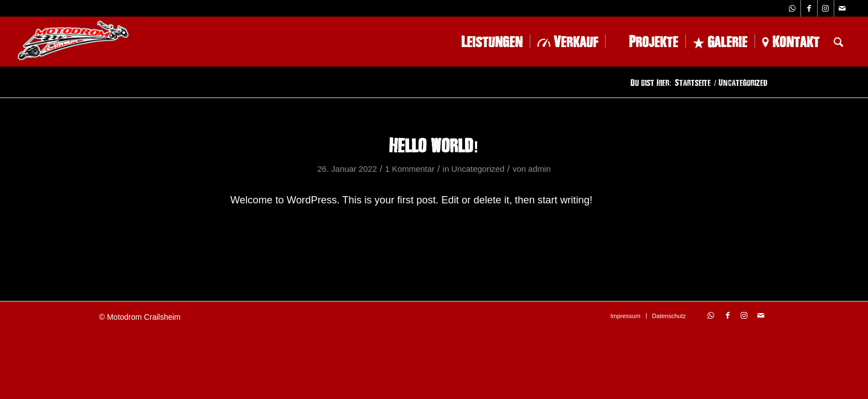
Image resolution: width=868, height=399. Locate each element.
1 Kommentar (410, 169)
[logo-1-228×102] (73, 42)
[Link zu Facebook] (809, 8)
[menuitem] (484, 42)
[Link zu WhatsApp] (792, 8)
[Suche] (838, 42)
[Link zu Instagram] (826, 8)
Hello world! (434, 145)
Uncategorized (478, 169)
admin (539, 169)
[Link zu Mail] (843, 8)
